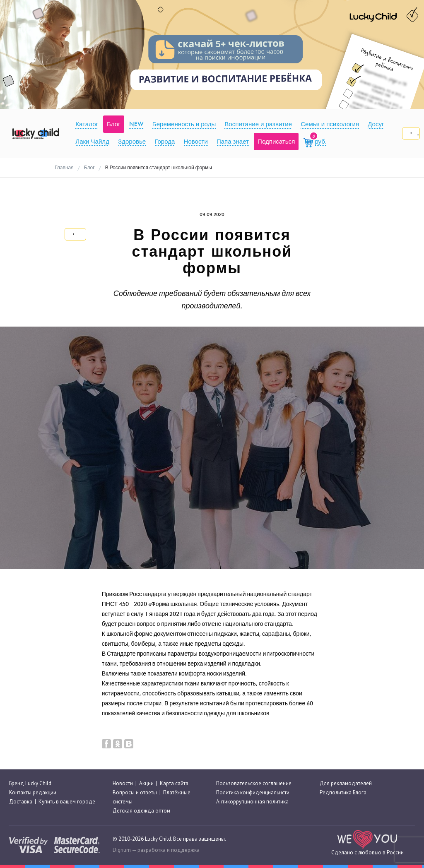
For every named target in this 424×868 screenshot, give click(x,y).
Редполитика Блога (343, 792)
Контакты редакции (33, 792)
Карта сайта (174, 783)
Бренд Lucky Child (30, 783)
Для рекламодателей (346, 783)
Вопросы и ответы (135, 792)
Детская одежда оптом (141, 811)
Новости (123, 783)
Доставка (21, 802)
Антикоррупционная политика (252, 802)
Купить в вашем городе (67, 802)
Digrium (122, 850)
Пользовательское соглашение (254, 783)
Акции (146, 783)
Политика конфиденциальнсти (253, 792)
